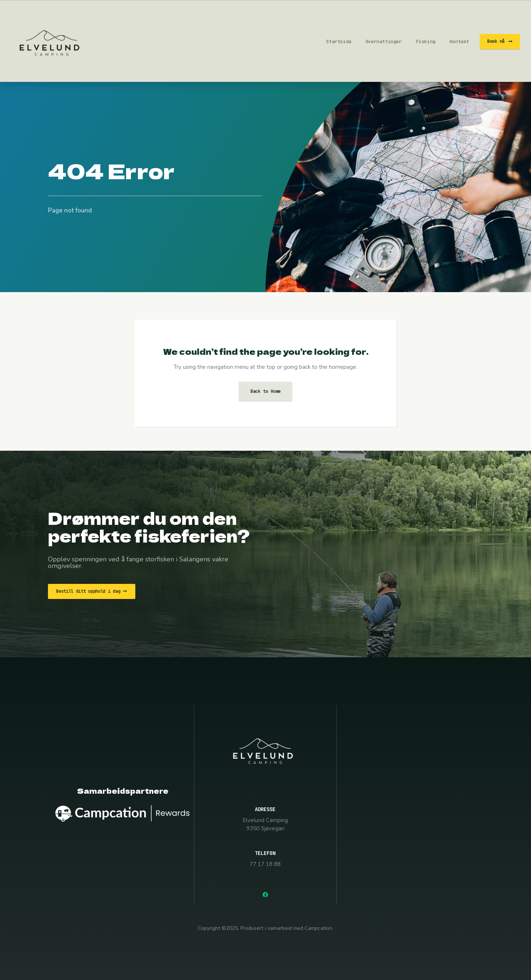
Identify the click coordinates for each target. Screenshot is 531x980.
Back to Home (266, 391)
